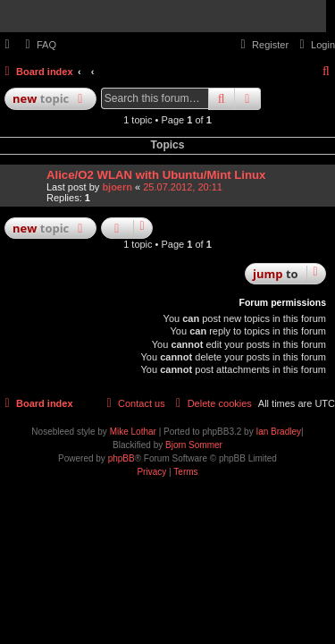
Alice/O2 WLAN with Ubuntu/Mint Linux (156, 175)
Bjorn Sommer (194, 445)
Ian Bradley (278, 432)
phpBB (121, 458)
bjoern (117, 187)
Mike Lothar (133, 432)
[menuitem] (38, 45)
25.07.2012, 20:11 (183, 187)
